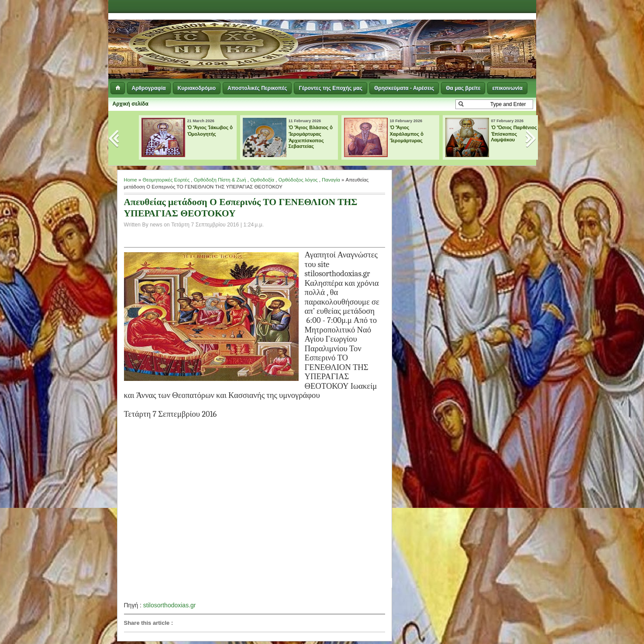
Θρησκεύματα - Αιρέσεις (404, 88)
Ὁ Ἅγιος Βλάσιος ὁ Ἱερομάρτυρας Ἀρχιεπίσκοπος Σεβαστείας (311, 137)
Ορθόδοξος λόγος (298, 180)
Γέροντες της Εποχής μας (330, 88)
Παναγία (331, 180)
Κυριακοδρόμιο (197, 88)
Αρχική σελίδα (131, 104)
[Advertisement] (430, 35)
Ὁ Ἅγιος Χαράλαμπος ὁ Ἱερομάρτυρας (407, 134)
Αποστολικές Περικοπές (257, 88)
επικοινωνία (507, 88)
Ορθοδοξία (262, 180)
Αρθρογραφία (149, 88)
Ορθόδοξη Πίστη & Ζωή (220, 180)
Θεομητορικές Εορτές (166, 180)
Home (131, 180)
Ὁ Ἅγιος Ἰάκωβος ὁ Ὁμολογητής (210, 131)
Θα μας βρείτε (463, 88)
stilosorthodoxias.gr (170, 605)
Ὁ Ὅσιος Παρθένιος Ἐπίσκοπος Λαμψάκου (514, 134)
